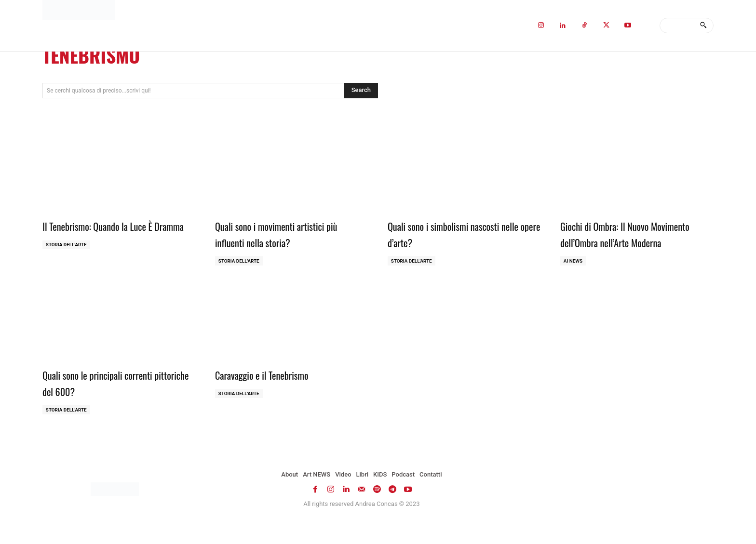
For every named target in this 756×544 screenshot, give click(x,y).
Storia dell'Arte (67, 261)
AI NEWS (573, 277)
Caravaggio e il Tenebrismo (271, 391)
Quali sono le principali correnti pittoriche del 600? (108, 399)
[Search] (703, 26)
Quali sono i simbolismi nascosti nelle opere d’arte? (454, 234)
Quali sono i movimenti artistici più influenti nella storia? (288, 234)
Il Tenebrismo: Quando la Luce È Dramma (108, 234)
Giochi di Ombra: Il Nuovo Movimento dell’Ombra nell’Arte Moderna (626, 242)
